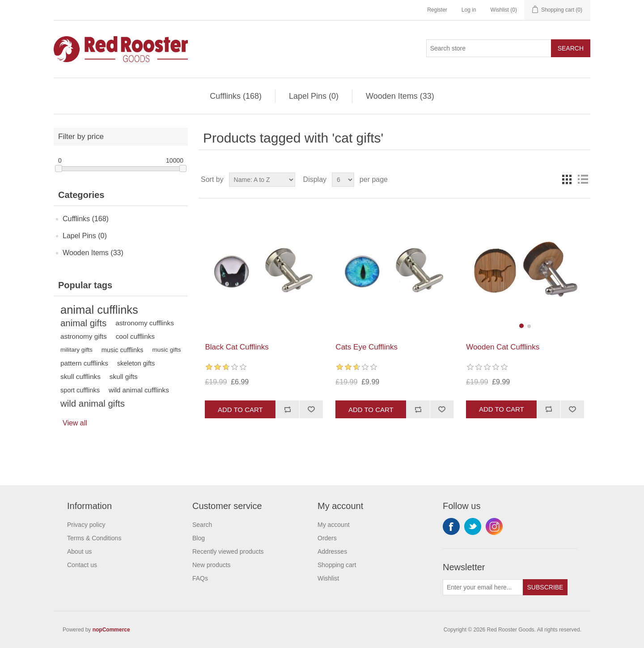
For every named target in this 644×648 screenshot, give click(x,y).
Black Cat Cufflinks (237, 347)
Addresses (332, 551)
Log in (469, 10)
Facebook (451, 526)
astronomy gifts (84, 336)
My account (334, 525)
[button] (521, 326)
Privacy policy (86, 525)
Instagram (494, 526)
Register (437, 10)
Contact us (82, 565)
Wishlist (328, 578)
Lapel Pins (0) (314, 96)
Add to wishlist (311, 409)
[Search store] (489, 48)
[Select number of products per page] (343, 180)
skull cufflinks (80, 377)
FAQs (200, 578)
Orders (327, 538)
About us (79, 551)
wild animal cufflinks (139, 390)
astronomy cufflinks (145, 323)
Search (571, 48)
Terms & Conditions (94, 538)
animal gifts (83, 323)
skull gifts (124, 377)
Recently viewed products (228, 551)
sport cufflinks (80, 390)
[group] (525, 271)
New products (212, 565)
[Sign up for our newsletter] (483, 587)
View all (75, 423)
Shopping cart (337, 565)
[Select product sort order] (262, 180)
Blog (199, 538)
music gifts (166, 350)
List (583, 180)
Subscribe (545, 587)
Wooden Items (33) (400, 96)
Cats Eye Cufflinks (366, 347)
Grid (567, 180)
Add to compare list (287, 409)
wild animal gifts (93, 404)
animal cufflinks (99, 310)
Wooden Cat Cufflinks (503, 347)
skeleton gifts (136, 363)
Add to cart (240, 410)
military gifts (76, 350)
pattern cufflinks (84, 363)
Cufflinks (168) (236, 96)
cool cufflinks (135, 336)
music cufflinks (123, 350)
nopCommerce (111, 630)
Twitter (473, 526)
